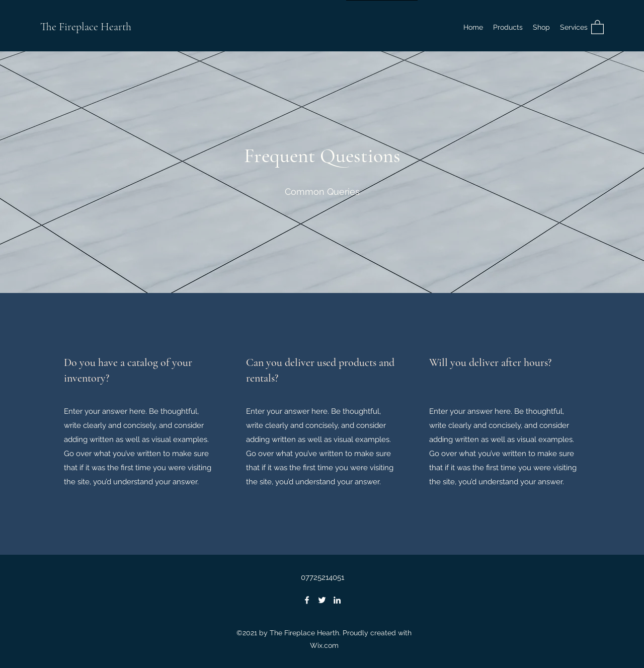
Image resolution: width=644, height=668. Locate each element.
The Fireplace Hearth (86, 27)
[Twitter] (322, 600)
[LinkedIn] (337, 600)
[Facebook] (307, 600)
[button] (541, 27)
